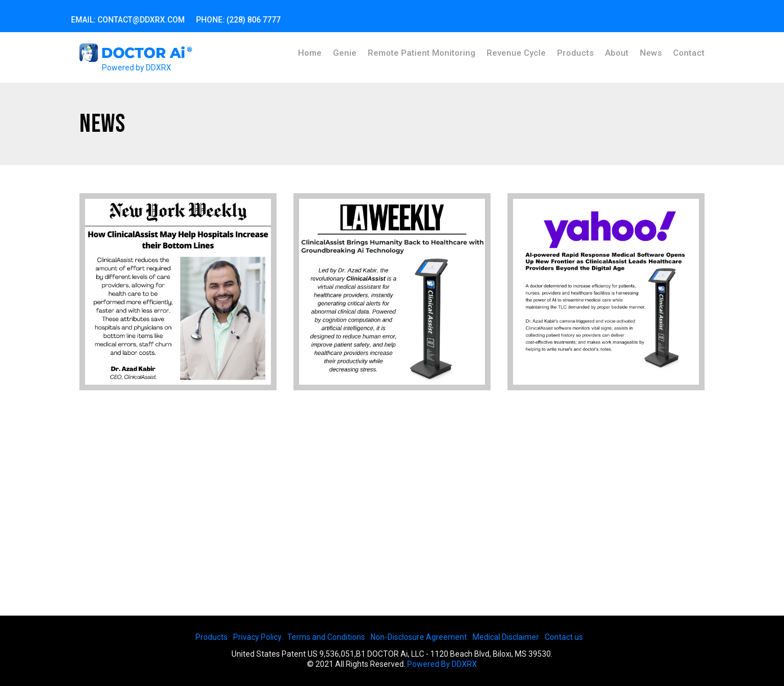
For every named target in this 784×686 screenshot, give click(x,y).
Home (310, 53)
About (617, 53)
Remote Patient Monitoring (422, 53)
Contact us (564, 637)
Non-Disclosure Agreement (419, 637)
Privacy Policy (257, 637)
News (651, 53)
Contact (689, 53)
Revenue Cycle (516, 53)
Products (575, 53)
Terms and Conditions (326, 637)
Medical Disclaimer (506, 637)
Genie (345, 53)
